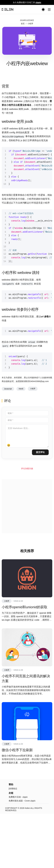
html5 (21, 443)
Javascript (8, 443)
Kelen (27, 862)
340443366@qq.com (39, 435)
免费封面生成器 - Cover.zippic (22, 855)
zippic (38, 2)
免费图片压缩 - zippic (18, 851)
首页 (23, 24)
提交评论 (40, 506)
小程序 (30, 24)
